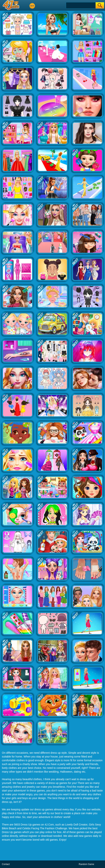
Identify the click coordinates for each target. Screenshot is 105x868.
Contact (6, 864)
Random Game (86, 864)
